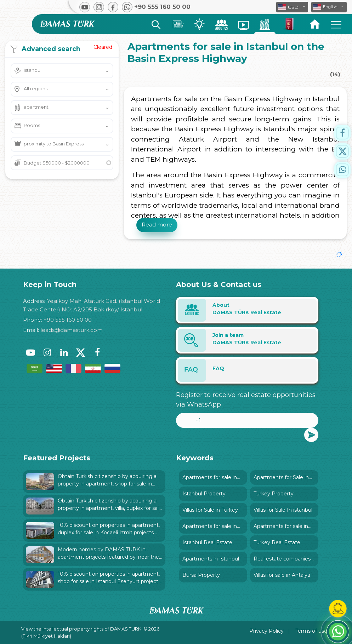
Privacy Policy (266, 631)
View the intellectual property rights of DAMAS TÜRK (81, 629)
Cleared (103, 47)
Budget (57, 163)
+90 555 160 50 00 (68, 320)
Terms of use (311, 631)
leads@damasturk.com (72, 330)
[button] (329, 7)
